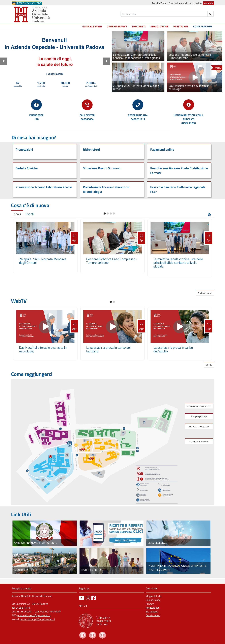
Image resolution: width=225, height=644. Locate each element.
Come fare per (203, 26)
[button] (4, 61)
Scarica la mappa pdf (199, 427)
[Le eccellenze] (178, 533)
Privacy (150, 604)
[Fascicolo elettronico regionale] (112, 533)
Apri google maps (199, 416)
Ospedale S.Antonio (199, 441)
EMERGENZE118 (36, 117)
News (17, 214)
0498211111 (23, 608)
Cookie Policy (153, 600)
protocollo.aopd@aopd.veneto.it (38, 619)
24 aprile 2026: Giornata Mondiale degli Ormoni (43, 261)
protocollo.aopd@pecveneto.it (34, 615)
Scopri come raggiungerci (199, 406)
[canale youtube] (82, 598)
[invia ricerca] (211, 14)
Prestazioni (181, 26)
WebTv (209, 365)
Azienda (209, 3)
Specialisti (139, 26)
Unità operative (117, 26)
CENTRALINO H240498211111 (138, 117)
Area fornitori (153, 615)
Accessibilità (152, 608)
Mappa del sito (154, 596)
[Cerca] (164, 14)
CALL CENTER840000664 (87, 117)
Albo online (196, 3)
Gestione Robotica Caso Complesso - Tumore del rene (112, 261)
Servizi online (159, 26)
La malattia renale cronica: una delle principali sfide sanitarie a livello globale (178, 263)
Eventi (30, 214)
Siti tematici (152, 612)
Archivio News (205, 293)
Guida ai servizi (92, 26)
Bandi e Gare (159, 3)
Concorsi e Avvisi (178, 3)
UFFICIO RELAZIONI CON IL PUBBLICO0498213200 (189, 119)
